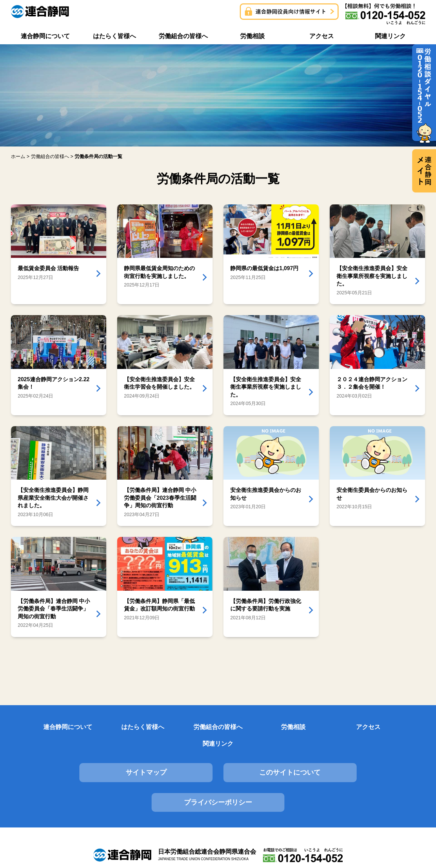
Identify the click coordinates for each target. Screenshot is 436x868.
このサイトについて (218, 756)
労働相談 (253, 727)
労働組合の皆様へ (183, 727)
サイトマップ (76, 756)
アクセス (324, 727)
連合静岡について (41, 727)
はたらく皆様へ (112, 727)
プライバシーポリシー (360, 756)
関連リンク (395, 727)
